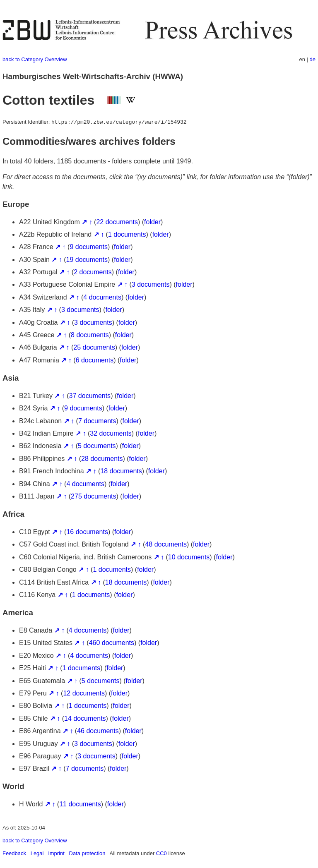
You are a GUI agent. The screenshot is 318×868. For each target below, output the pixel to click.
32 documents (111, 433)
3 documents (151, 284)
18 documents (121, 471)
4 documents (102, 297)
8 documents (90, 335)
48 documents (166, 544)
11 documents (80, 804)
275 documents (93, 496)
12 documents (84, 693)
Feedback (14, 853)
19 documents (87, 260)
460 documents (112, 643)
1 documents (127, 234)
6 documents (95, 360)
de (313, 59)
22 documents (117, 222)
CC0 (161, 853)
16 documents (87, 532)
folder (152, 222)
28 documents (102, 459)
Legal (37, 853)
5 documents (97, 446)
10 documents (189, 557)
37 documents (90, 396)
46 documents (98, 731)
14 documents (85, 718)
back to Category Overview (35, 59)
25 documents (94, 347)
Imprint (56, 853)
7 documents (97, 421)
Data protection (87, 853)
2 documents (93, 272)
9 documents (89, 247)
